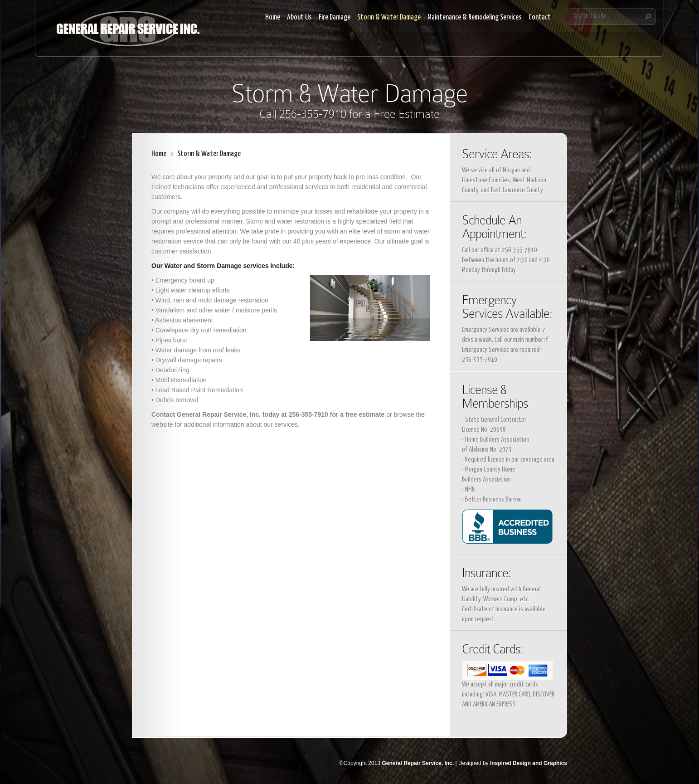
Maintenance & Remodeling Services (475, 17)
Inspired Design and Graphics (529, 763)
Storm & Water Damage (389, 17)
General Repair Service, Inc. (418, 763)
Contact (540, 17)
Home (273, 17)
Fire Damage (335, 17)
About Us (299, 17)
